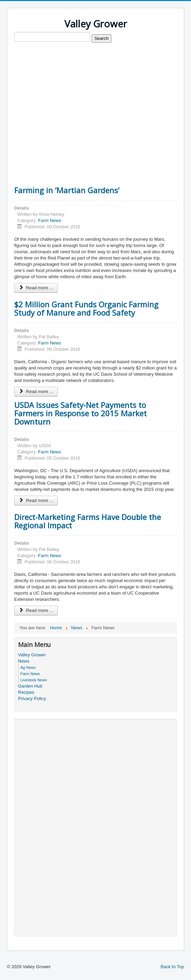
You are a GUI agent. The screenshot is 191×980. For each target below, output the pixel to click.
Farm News (49, 220)
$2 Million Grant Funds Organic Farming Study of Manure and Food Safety (86, 308)
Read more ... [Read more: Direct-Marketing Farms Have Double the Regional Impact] (36, 610)
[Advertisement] (95, 97)
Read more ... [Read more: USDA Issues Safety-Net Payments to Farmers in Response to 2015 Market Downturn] (36, 500)
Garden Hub (30, 686)
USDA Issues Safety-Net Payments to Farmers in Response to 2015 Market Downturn (80, 413)
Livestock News (34, 680)
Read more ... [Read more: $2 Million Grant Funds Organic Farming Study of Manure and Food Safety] (36, 391)
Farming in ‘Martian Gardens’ (67, 190)
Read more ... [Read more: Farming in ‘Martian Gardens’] (36, 288)
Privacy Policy (32, 698)
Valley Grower (32, 655)
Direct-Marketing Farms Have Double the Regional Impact (88, 521)
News (24, 661)
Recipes (26, 692)
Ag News (28, 667)
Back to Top (172, 967)
